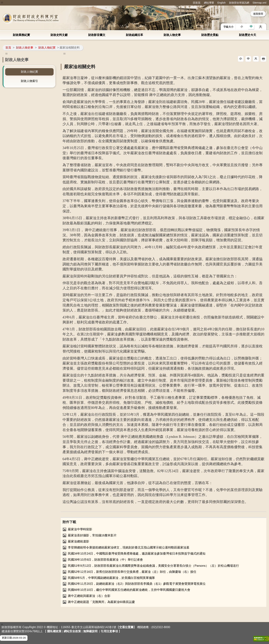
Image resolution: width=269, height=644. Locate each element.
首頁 (8, 48)
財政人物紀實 (47, 48)
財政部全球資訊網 (239, 3)
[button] (241, 59)
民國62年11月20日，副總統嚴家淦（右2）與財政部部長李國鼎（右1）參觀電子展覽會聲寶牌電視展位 (137, 584)
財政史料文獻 (59, 35)
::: (2, 2)
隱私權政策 (54, 631)
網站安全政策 (72, 631)
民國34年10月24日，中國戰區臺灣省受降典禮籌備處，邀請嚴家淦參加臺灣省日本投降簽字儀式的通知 (137, 554)
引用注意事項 (109, 631)
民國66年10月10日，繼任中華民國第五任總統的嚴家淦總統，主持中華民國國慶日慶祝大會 (129, 590)
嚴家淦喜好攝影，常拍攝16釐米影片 (92, 535)
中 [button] (251, 27)
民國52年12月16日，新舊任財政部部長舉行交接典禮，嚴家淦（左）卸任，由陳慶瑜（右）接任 (132, 572)
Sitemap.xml (259, 3)
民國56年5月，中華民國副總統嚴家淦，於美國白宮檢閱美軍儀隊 (111, 578)
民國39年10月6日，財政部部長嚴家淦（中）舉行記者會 (105, 560)
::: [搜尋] (178, 14)
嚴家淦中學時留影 (80, 529)
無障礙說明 (90, 631)
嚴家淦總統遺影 (79, 541)
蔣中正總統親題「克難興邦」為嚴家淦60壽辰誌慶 (101, 602)
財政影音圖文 (97, 35)
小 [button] (242, 27)
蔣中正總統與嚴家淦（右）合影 (89, 596)
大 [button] (260, 27)
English (221, 3)
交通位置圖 (126, 627)
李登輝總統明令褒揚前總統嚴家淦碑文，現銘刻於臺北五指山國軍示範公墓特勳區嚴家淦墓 (129, 548)
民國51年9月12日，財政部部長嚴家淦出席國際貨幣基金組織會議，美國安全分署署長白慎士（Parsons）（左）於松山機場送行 (153, 566)
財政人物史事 (172, 35)
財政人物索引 (29, 81)
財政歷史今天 (248, 35)
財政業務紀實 (21, 35)
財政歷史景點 (210, 35)
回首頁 (197, 3)
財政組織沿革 (134, 35)
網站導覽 (209, 3)
